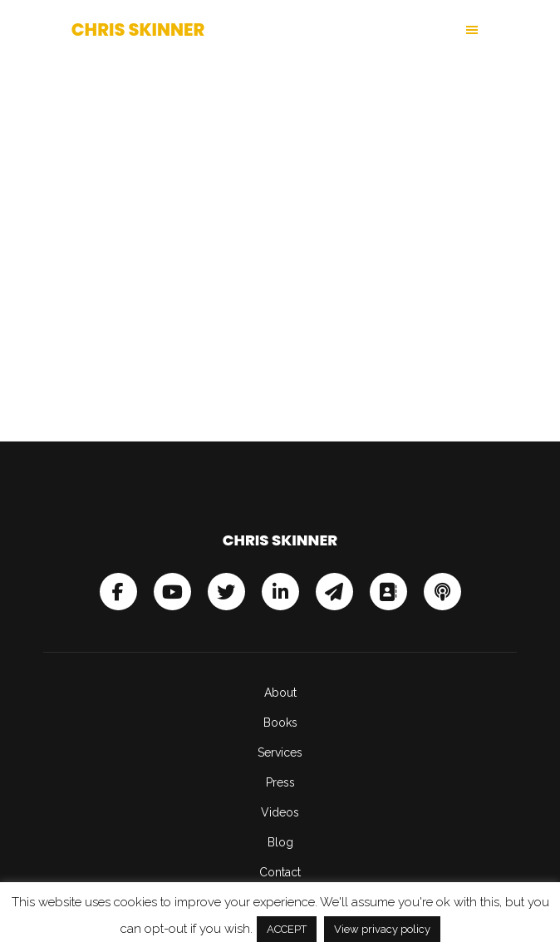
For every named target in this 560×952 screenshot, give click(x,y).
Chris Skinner (138, 30)
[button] (384, 30)
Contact (280, 872)
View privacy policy (382, 929)
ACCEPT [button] (287, 929)
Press (280, 782)
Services (280, 752)
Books (280, 723)
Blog (280, 842)
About (280, 693)
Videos (280, 812)
